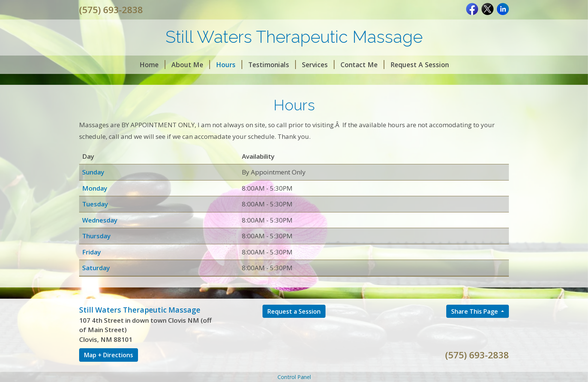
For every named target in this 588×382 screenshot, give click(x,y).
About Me (191, 65)
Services (318, 65)
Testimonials (272, 65)
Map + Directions (109, 355)
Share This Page (475, 311)
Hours (229, 65)
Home (152, 65)
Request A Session (420, 65)
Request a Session (294, 311)
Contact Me (362, 65)
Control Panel (294, 377)
